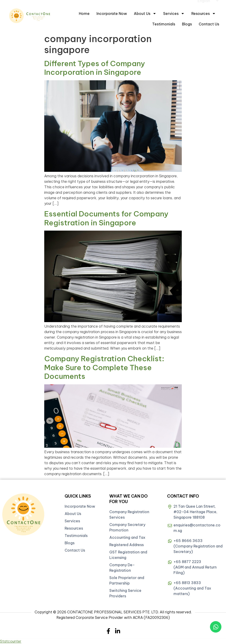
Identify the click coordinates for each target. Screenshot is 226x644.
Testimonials (164, 24)
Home (84, 13)
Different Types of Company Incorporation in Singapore (95, 68)
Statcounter (11, 641)
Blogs (187, 24)
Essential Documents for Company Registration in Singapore (106, 218)
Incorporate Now (112, 13)
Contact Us (209, 24)
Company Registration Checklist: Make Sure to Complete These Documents (104, 367)
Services (174, 13)
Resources (204, 13)
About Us (145, 13)
